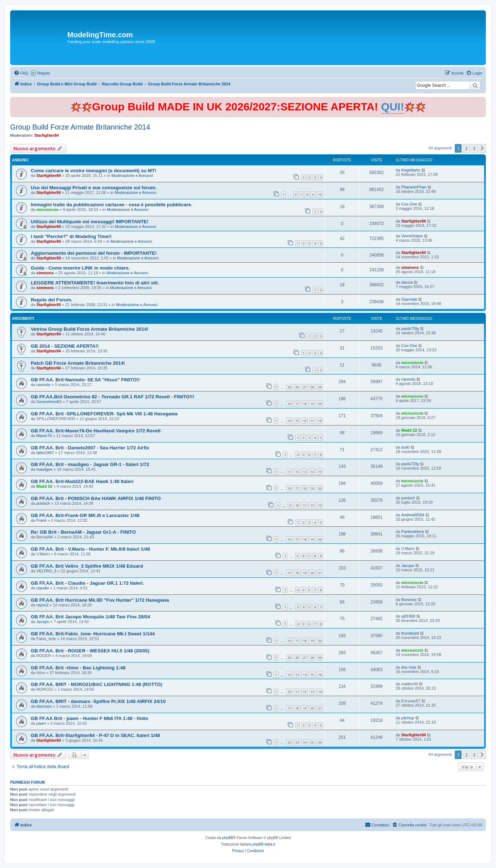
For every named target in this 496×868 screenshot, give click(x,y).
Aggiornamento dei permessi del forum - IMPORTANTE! (94, 253)
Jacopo (407, 566)
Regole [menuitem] (44, 73)
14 (289, 421)
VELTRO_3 (46, 571)
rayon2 (42, 605)
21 (320, 573)
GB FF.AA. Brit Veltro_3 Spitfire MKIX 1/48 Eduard (87, 566)
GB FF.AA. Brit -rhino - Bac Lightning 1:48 (78, 668)
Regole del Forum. (52, 300)
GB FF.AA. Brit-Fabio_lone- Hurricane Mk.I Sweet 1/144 (93, 634)
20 (320, 404)
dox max (409, 667)
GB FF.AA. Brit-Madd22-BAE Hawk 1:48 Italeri (82, 481)
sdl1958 (408, 616)
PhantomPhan (414, 187)
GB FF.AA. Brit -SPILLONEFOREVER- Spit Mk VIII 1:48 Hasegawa (104, 414)
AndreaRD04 (413, 515)
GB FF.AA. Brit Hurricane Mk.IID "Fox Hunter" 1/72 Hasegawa (100, 600)
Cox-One (409, 204)
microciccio (47, 209)
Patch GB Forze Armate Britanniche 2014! (78, 363)
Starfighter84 (47, 135)
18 (304, 404)
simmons (45, 273)
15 (297, 421)
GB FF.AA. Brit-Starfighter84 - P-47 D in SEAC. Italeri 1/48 (95, 735)
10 (320, 194)
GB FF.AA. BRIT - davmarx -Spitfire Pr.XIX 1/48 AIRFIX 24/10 (98, 701)
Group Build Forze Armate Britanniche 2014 (80, 127)
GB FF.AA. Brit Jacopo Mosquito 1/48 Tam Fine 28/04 (91, 617)
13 (304, 472)
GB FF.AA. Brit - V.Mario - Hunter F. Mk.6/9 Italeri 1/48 (90, 549)
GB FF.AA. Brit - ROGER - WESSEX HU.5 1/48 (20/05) (90, 651)
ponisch (43, 503)
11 (289, 472)
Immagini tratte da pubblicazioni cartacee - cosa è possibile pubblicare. (112, 205)
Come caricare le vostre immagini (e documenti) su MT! (94, 171)
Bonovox (409, 600)
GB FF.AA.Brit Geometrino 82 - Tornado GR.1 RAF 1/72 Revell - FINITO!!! (113, 397)
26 (297, 387)
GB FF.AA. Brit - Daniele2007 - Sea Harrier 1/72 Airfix (90, 448)
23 (297, 742)
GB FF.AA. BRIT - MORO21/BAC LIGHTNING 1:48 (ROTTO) (96, 684)
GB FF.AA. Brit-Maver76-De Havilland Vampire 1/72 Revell (96, 431)
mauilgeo (44, 469)
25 (289, 387)
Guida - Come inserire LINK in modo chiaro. (80, 268)
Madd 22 (409, 430)
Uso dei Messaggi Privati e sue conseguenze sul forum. (94, 188)
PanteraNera (412, 532)
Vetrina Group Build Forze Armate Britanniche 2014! (90, 329)
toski (405, 447)
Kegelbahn (411, 170)
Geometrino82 (49, 402)
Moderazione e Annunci (132, 175)
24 (304, 742)
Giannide (409, 299)
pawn (41, 723)
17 (297, 404)
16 (289, 404)
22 (289, 742)
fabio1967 (45, 453)
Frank (41, 520)
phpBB (228, 838)
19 (312, 404)
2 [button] (466, 148)
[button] (482, 148)
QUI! (393, 107)
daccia (407, 282)
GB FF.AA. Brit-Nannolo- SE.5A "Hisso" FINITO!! (85, 380)
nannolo (43, 385)
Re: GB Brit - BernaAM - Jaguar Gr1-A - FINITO (83, 532)
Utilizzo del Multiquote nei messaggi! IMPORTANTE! (90, 222)
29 (320, 387)
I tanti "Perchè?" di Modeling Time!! (71, 236)
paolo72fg (410, 329)
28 (312, 387)
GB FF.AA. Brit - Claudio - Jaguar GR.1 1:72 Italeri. (87, 583)
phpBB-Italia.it (264, 844)
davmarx (44, 706)
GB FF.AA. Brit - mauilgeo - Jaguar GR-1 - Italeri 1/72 (90, 464)
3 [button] (474, 148)
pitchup (407, 718)
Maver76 (44, 436)
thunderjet (410, 633)
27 (304, 387)
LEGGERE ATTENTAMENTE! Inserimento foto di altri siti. (95, 283)
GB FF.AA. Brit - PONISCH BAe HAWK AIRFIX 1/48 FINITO (96, 498)
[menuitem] (21, 73)
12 (297, 472)
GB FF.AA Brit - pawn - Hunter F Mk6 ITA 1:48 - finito (90, 718)
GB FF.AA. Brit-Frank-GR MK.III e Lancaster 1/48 (85, 515)
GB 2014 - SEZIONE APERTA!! (65, 346)
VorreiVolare (412, 236)
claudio (43, 588)
